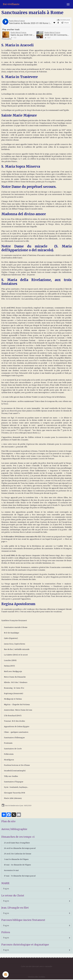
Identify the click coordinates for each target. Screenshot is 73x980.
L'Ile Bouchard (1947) (13, 716)
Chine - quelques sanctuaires (16, 732)
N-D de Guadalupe (12, 633)
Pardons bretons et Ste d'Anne (17, 765)
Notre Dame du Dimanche (15, 677)
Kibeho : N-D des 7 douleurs (16, 682)
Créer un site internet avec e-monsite (37, 966)
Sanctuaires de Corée (13, 749)
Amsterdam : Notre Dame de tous (18, 710)
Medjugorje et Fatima (13, 699)
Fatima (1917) (9, 666)
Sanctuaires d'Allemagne (14, 738)
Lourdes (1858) (10, 660)
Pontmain (8, 743)
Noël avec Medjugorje (13, 671)
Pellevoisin (9, 754)
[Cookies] (6, 974)
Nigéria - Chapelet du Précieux (17, 704)
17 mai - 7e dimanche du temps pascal (20, 876)
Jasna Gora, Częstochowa (15, 644)
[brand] (11, 4)
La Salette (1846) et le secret (16, 655)
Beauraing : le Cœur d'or (14, 688)
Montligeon (9, 760)
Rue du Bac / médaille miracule (17, 649)
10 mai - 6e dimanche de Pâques (17, 865)
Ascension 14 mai (11, 870)
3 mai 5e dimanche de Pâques (16, 859)
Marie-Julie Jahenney (13, 798)
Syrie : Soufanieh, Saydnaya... (16, 787)
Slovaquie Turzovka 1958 (15, 793)
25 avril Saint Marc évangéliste (17, 843)
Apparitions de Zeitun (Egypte (17, 726)
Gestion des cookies (37, 977)
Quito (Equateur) (11, 638)
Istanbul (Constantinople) (15, 771)
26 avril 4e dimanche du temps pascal (20, 848)
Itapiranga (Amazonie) (14, 693)
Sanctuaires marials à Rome (16, 627)
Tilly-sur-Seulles (11, 776)
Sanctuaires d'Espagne (14, 782)
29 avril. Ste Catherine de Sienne (18, 854)
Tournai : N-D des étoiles (15, 721)
